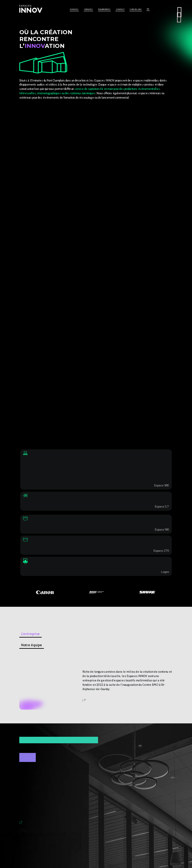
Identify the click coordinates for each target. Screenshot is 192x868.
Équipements (104, 9)
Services (88, 9)
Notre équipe (32, 645)
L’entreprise (30, 634)
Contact (120, 9)
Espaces (74, 9)
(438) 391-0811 (136, 9)
